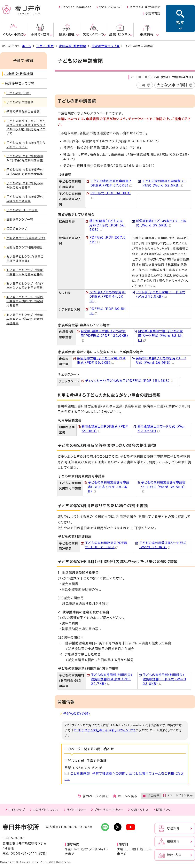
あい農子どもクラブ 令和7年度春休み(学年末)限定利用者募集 (25, 301)
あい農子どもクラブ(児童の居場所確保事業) (25, 259)
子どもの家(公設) (77, 714)
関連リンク (164, 810)
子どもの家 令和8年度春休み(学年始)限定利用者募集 (25, 172)
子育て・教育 (45, 46)
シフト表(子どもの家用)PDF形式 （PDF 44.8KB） (108, 297)
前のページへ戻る (96, 796)
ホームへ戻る (127, 796)
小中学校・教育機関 (73, 46)
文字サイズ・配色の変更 (145, 7)
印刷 (142, 85)
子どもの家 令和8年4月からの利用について (26, 145)
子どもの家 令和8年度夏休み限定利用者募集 (25, 199)
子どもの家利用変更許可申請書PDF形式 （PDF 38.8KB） (109, 487)
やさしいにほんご (111, 7)
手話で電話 (153, 13)
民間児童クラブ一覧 (20, 220)
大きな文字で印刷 (172, 85)
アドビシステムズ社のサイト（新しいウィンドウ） (105, 730)
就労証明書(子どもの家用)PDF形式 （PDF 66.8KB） (108, 225)
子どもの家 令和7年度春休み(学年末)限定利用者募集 (26, 158)
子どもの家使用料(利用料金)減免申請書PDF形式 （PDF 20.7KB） (112, 679)
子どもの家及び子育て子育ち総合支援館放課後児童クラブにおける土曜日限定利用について (26, 127)
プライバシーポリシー (109, 810)
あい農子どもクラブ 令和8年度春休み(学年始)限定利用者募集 (25, 319)
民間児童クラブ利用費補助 (24, 247)
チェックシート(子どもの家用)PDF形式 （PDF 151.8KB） (129, 381)
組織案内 (173, 842)
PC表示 (154, 796)
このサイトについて (46, 810)
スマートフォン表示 (180, 795)
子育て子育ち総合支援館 (23, 112)
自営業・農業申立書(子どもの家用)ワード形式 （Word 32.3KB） (160, 336)
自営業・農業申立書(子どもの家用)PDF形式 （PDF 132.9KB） (105, 336)
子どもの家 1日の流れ (22, 210)
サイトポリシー (76, 810)
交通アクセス (140, 810)
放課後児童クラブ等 (105, 46)
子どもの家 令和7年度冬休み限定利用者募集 (25, 185)
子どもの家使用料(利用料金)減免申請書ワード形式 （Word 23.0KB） (164, 679)
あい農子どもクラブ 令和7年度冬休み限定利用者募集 (25, 286)
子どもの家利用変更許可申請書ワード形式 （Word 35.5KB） (163, 487)
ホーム (27, 46)
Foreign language (77, 7)
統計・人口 (174, 855)
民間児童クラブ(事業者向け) (26, 238)
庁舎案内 (173, 828)
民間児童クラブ (17, 229)
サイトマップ (17, 810)
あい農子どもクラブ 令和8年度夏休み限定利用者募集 (25, 272)
